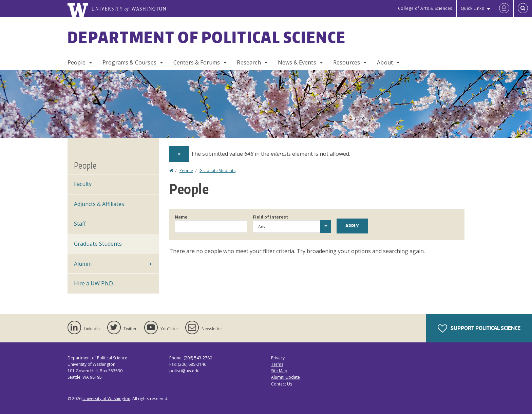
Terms (277, 364)
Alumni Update (286, 377)
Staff (80, 224)
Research (249, 62)
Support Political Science (479, 328)
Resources (347, 62)
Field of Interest (270, 217)
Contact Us (282, 384)
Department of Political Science (207, 37)
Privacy (278, 358)
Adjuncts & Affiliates (99, 204)
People (77, 62)
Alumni (83, 264)
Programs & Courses (129, 62)
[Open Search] (523, 8)
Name (181, 217)
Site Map (279, 371)
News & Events (297, 62)
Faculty (83, 184)
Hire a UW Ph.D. (94, 283)
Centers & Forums (197, 62)
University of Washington (106, 399)
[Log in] (504, 8)
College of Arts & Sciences (425, 8)
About (385, 62)
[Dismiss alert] (179, 154)
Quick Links (472, 8)
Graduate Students (217, 171)
